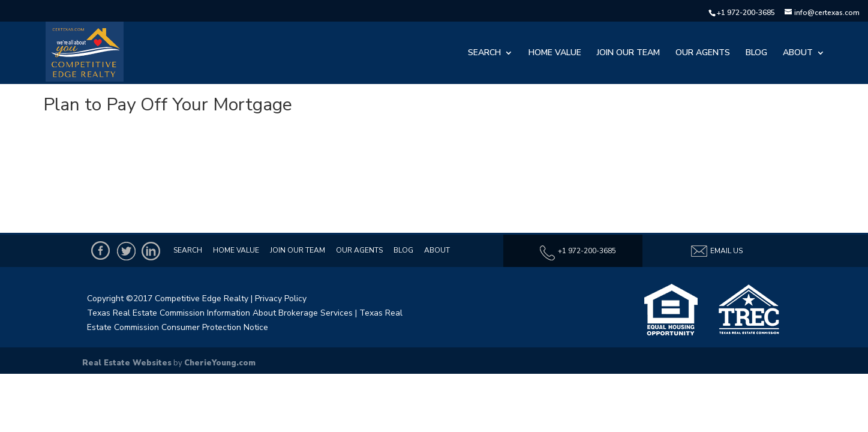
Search (484, 53)
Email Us (716, 251)
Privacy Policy (281, 298)
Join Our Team (628, 53)
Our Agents (703, 53)
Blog (756, 53)
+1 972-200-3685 (746, 13)
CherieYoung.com (220, 363)
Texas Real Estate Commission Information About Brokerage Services (220, 313)
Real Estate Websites (127, 363)
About (798, 53)
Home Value (555, 53)
